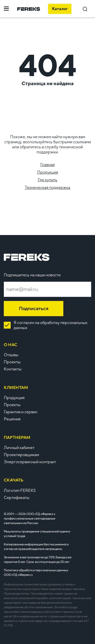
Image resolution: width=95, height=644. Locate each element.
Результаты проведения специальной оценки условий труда (37, 534)
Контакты (13, 369)
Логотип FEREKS (20, 490)
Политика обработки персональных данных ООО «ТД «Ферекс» (36, 572)
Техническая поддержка (48, 187)
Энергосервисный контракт (30, 462)
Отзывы (11, 355)
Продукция (48, 172)
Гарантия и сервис (21, 412)
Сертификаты (17, 498)
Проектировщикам (21, 455)
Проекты (12, 362)
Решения (12, 419)
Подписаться (34, 308)
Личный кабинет (19, 448)
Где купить (48, 180)
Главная (48, 165)
